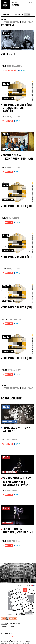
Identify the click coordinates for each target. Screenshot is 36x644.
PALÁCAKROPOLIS (16, 4)
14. (19, 15)
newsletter (23, 586)
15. (23, 15)
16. (26, 15)
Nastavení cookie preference (9, 637)
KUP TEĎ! (9, 121)
